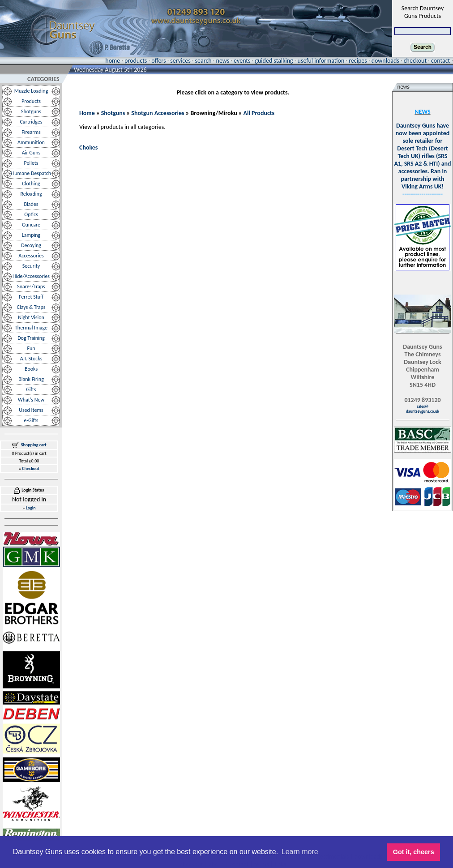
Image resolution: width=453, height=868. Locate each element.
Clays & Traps (31, 307)
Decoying (31, 245)
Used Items (31, 410)
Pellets (31, 163)
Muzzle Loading (31, 91)
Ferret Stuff (31, 297)
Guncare (31, 225)
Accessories (31, 256)
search (203, 61)
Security (31, 266)
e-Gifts (31, 420)
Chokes (88, 148)
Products (31, 101)
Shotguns (31, 111)
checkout (415, 61)
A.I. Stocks (31, 359)
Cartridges (31, 122)
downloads (385, 61)
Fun (31, 348)
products (136, 61)
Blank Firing (31, 379)
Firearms (31, 132)
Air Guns (31, 153)
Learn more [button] (300, 852)
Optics (31, 214)
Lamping (31, 235)
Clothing (31, 184)
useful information (321, 61)
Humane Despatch (31, 173)
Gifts (31, 389)
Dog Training (31, 338)
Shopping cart (34, 445)
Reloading (31, 194)
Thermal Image (31, 328)
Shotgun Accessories (158, 113)
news (223, 61)
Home (87, 113)
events (242, 61)
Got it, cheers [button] (414, 852)
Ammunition (31, 142)
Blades (31, 204)
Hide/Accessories (31, 276)
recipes (358, 61)
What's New (31, 400)
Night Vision (31, 317)
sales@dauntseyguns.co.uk (423, 409)
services (180, 61)
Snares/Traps (31, 286)
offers (158, 61)
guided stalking (274, 61)
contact (440, 61)
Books (31, 369)
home (113, 61)
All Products (259, 113)
